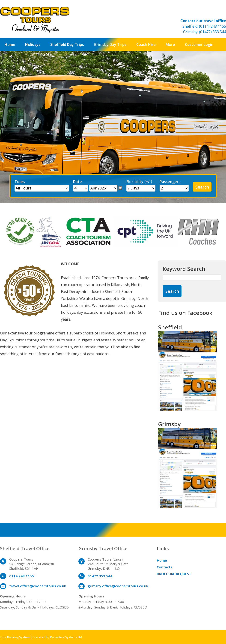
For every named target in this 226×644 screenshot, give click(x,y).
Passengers (170, 182)
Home (10, 44)
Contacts (165, 567)
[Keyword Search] (192, 278)
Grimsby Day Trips (110, 44)
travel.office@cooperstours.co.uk (38, 586)
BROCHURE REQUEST (174, 574)
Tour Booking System (15, 637)
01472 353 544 (100, 576)
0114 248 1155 (22, 576)
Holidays (33, 44)
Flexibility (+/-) (139, 182)
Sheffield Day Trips (67, 44)
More (170, 44)
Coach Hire (146, 44)
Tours (20, 182)
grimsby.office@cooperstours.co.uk (118, 586)
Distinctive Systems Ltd (66, 637)
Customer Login (199, 44)
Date (77, 182)
